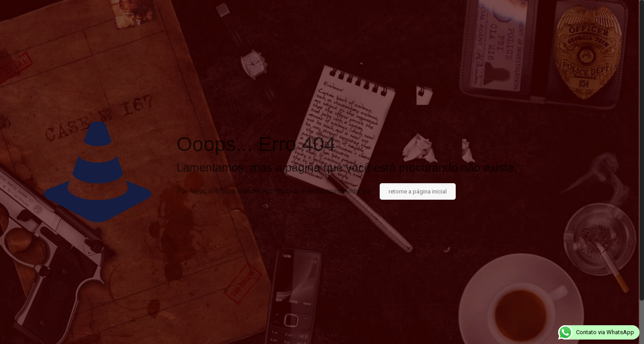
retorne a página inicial (418, 191)
